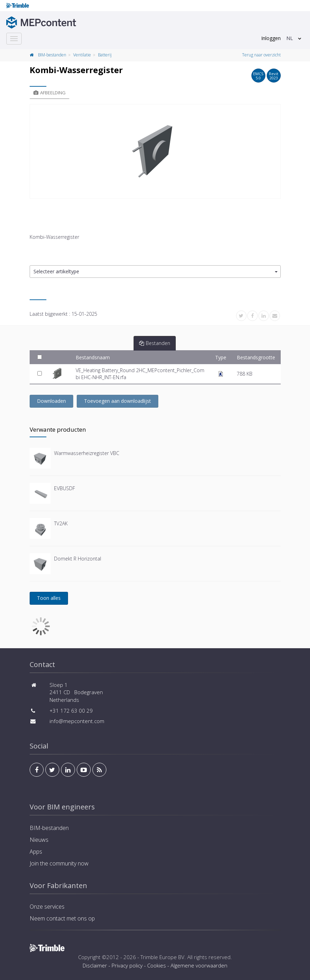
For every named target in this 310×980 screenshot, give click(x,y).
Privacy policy (127, 965)
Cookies (157, 965)
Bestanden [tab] (155, 343)
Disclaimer (95, 965)
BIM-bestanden (52, 55)
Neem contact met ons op (62, 918)
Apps (36, 852)
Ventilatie (82, 55)
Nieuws (39, 840)
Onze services (47, 907)
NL (290, 38)
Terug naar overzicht (261, 55)
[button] (155, 272)
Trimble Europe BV (162, 957)
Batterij (105, 55)
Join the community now (59, 863)
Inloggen (271, 38)
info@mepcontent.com (77, 721)
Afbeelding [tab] (50, 93)
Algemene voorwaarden (199, 965)
